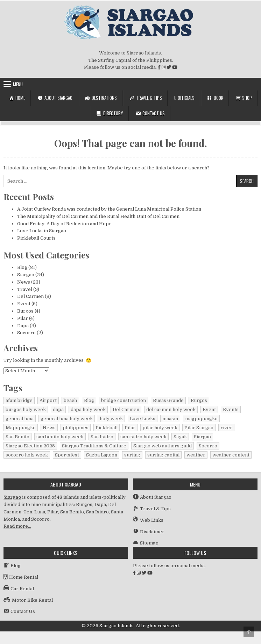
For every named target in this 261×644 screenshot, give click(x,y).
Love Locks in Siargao (42, 231)
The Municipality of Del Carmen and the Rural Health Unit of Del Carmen (98, 216)
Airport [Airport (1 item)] (48, 400)
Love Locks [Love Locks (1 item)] (143, 419)
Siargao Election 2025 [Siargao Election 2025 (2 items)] (30, 446)
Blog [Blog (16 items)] (89, 400)
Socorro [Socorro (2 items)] (208, 446)
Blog (22, 267)
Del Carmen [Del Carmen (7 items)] (126, 409)
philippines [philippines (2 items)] (76, 428)
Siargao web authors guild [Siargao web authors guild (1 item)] (163, 446)
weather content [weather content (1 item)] (231, 455)
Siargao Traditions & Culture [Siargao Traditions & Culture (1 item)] (94, 446)
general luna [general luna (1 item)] (20, 419)
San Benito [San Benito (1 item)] (17, 437)
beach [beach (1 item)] (70, 400)
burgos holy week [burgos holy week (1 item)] (26, 409)
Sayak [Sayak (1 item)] (180, 437)
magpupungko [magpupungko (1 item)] (201, 419)
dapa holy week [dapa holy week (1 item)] (88, 409)
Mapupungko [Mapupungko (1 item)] (21, 428)
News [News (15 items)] (49, 428)
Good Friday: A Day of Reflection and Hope (64, 224)
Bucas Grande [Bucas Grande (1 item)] (168, 400)
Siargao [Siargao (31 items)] (202, 437)
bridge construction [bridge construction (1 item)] (124, 400)
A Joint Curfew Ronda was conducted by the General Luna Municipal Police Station (109, 209)
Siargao (26, 275)
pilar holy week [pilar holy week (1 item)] (160, 428)
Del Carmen (30, 296)
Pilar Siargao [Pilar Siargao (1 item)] (199, 428)
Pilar (23, 318)
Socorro (26, 333)
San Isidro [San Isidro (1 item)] (102, 437)
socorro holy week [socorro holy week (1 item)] (27, 455)
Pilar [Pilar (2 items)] (130, 428)
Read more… (17, 526)
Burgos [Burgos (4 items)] (199, 400)
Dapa (23, 326)
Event (24, 304)
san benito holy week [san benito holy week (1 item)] (60, 437)
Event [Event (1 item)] (209, 409)
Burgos (25, 311)
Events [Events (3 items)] (231, 409)
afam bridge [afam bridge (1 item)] (19, 400)
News (24, 282)
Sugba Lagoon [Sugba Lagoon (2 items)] (102, 455)
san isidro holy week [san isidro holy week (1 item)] (143, 437)
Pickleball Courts (36, 238)
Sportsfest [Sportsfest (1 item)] (67, 455)
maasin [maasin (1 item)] (170, 419)
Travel (25, 289)
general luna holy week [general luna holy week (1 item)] (67, 419)
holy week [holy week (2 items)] (111, 419)
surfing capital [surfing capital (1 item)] (163, 455)
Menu (18, 84)
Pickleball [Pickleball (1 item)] (107, 428)
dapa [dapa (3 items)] (58, 409)
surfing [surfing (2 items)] (132, 455)
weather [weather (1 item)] (196, 455)
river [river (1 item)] (226, 428)
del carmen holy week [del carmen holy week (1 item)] (171, 409)
